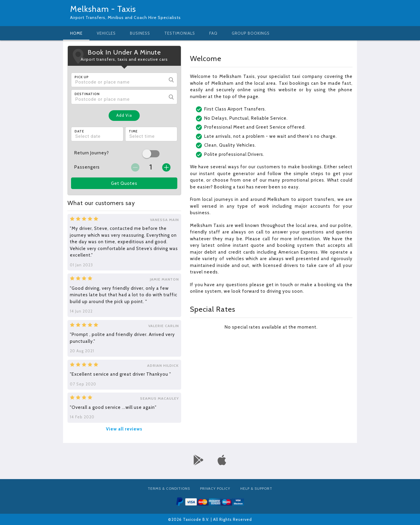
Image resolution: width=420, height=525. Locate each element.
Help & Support (256, 488)
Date (79, 131)
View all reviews (124, 429)
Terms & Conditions (169, 488)
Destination (87, 94)
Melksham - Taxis (103, 9)
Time (133, 131)
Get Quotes (124, 183)
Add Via (124, 115)
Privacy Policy (215, 488)
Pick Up (82, 77)
